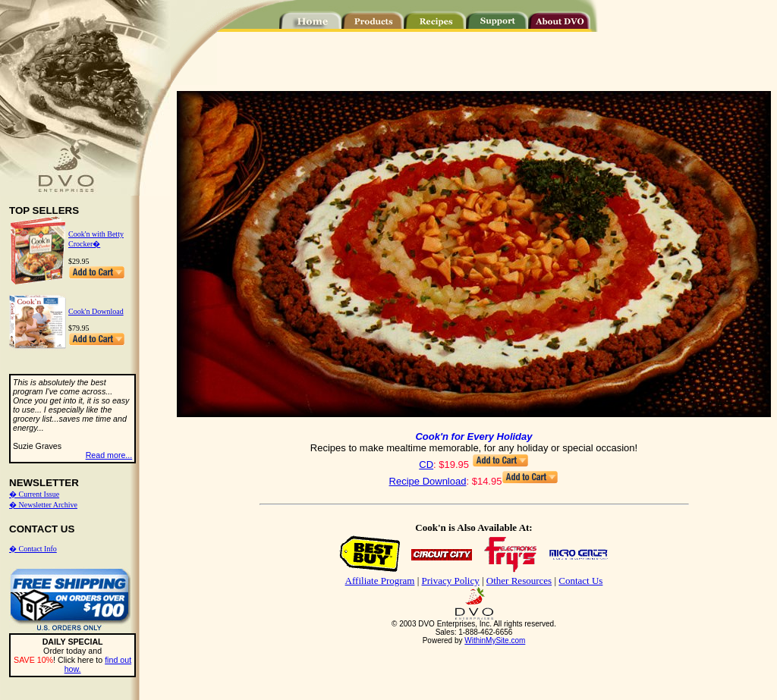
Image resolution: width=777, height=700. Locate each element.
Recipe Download (428, 481)
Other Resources (519, 581)
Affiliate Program (380, 581)
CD (426, 465)
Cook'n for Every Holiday (473, 436)
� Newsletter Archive (43, 505)
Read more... (109, 455)
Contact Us (580, 581)
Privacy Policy (451, 581)
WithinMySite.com (495, 640)
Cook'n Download (96, 311)
